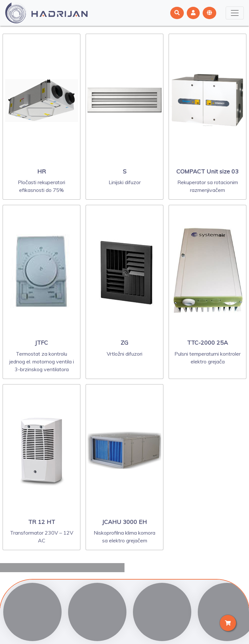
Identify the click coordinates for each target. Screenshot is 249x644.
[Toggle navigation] (235, 13)
